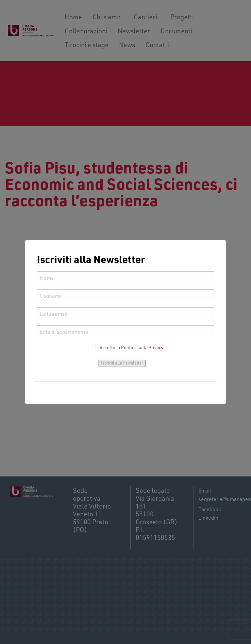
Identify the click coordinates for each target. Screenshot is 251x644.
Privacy (156, 347)
